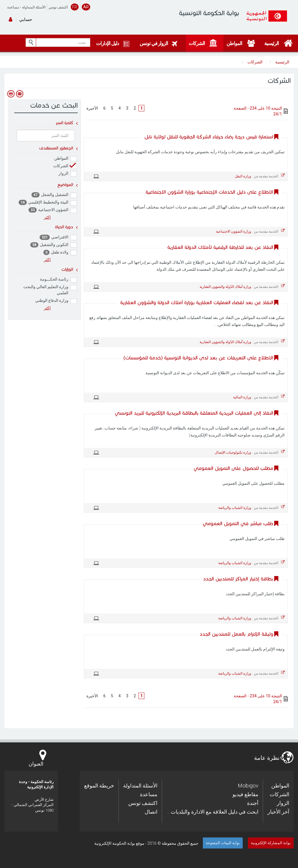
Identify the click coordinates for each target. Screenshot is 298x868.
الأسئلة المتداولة (34, 7)
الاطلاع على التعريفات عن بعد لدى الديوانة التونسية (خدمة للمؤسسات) (198, 358)
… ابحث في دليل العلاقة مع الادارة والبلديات (212, 812)
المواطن (65, 159)
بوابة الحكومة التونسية (209, 13)
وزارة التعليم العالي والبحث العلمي (50, 290)
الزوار (68, 174)
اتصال (151, 812)
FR (75, 7)
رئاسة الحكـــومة (58, 280)
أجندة (253, 803)
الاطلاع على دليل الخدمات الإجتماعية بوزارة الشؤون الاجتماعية (209, 192)
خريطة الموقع (99, 786)
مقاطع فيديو (245, 794)
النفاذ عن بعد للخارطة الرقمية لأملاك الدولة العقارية (220, 247)
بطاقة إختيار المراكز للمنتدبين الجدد (238, 579)
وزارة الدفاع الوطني (56, 301)
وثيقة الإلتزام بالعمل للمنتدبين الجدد (236, 634)
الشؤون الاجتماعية (53, 210)
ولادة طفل (60, 253)
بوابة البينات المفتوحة (223, 843)
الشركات (65, 166)
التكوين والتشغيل (54, 245)
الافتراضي (58, 237)
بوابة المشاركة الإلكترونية (271, 843)
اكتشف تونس (58, 7)
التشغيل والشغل (54, 195)
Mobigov (248, 786)
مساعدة (13, 7)
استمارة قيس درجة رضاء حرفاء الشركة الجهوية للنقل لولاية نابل (209, 137)
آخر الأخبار (278, 812)
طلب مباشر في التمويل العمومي (238, 524)
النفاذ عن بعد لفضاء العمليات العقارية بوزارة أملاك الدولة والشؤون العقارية (197, 303)
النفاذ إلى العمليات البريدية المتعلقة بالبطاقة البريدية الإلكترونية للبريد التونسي (194, 413)
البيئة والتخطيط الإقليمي (48, 203)
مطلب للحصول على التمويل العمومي (233, 468)
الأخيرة (92, 108)
